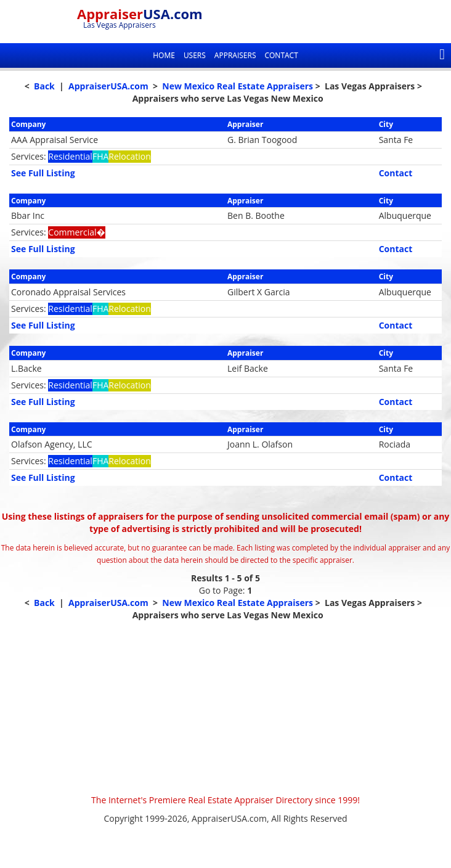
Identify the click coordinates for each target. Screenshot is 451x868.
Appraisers (235, 55)
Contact (281, 55)
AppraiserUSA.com (108, 86)
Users (195, 55)
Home (164, 55)
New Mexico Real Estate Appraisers (238, 86)
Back (44, 86)
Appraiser (140, 14)
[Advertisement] (225, 708)
